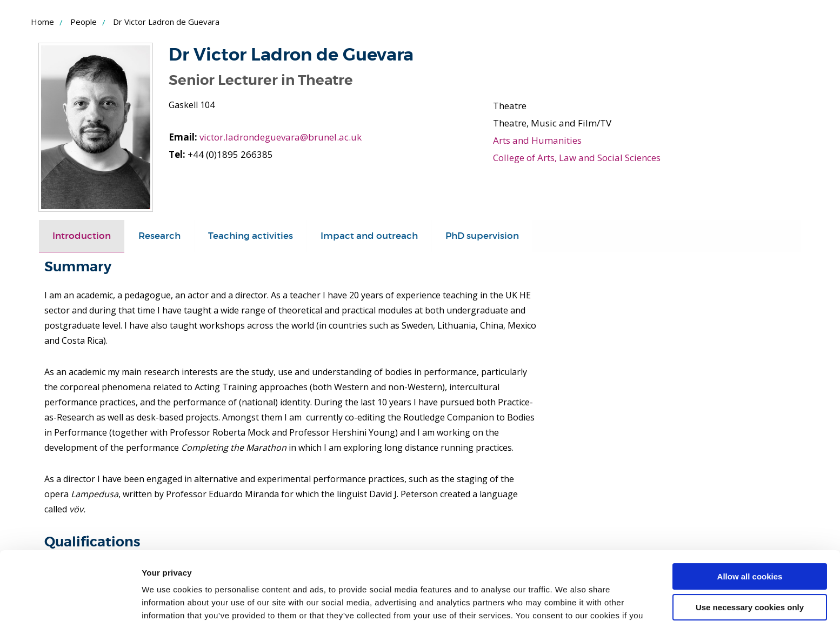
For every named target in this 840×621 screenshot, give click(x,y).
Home (42, 22)
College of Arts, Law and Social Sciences (577, 158)
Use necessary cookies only (750, 548)
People (84, 22)
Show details (167, 600)
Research (159, 236)
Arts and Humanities (537, 140)
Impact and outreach (369, 236)
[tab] (82, 236)
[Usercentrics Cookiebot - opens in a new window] (70, 600)
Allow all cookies (750, 518)
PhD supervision (482, 236)
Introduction (82, 236)
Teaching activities (251, 236)
